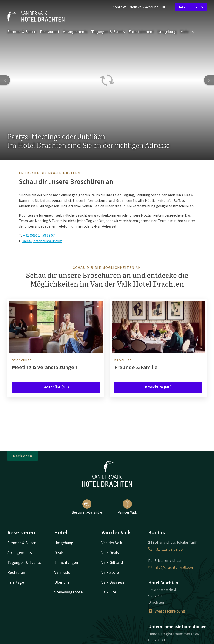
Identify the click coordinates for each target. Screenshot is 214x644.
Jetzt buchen (191, 7)
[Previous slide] (5, 80)
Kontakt (119, 7)
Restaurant (50, 32)
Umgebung (167, 32)
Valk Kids (62, 572)
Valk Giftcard (112, 562)
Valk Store (110, 572)
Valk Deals (110, 553)
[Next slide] (209, 80)
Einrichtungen (66, 562)
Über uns (62, 582)
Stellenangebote (68, 592)
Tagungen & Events (108, 32)
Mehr (188, 32)
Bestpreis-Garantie (87, 507)
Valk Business (113, 582)
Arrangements (75, 32)
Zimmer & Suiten (22, 32)
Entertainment (141, 32)
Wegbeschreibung (167, 611)
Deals (59, 553)
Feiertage (16, 582)
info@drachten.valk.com (172, 567)
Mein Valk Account (144, 7)
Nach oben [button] (23, 456)
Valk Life (109, 592)
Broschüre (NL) (56, 387)
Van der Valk (127, 507)
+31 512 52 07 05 (165, 549)
